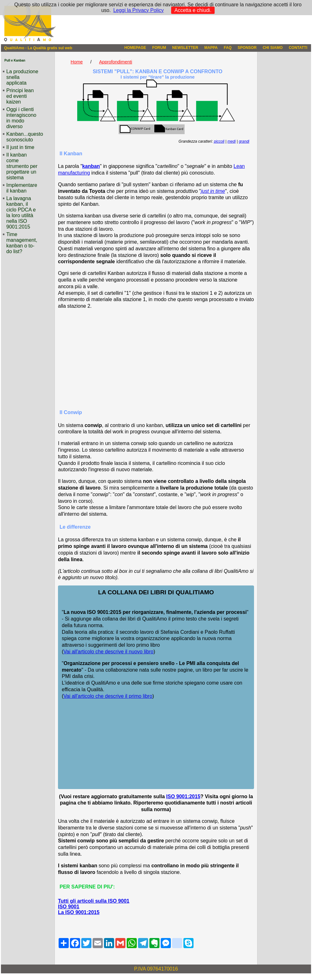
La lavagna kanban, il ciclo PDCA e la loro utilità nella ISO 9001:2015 (21, 213)
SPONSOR (247, 48)
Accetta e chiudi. (193, 10)
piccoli (219, 141)
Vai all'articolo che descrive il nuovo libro (108, 652)
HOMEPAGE (135, 48)
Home (77, 62)
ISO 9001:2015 (183, 796)
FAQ (228, 48)
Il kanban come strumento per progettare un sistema (22, 166)
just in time (213, 191)
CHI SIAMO (272, 48)
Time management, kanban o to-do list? (22, 243)
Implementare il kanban (22, 188)
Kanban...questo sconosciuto (23, 137)
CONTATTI (298, 48)
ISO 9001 (69, 907)
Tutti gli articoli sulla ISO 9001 (94, 901)
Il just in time (20, 147)
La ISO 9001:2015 (79, 912)
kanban (91, 166)
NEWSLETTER (185, 48)
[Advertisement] (156, 359)
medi (232, 141)
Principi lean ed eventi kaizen (20, 96)
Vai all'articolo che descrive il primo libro (108, 696)
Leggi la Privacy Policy (138, 10)
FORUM (159, 48)
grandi (244, 141)
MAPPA (211, 48)
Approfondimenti (116, 62)
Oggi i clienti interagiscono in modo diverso (21, 118)
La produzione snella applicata (22, 77)
